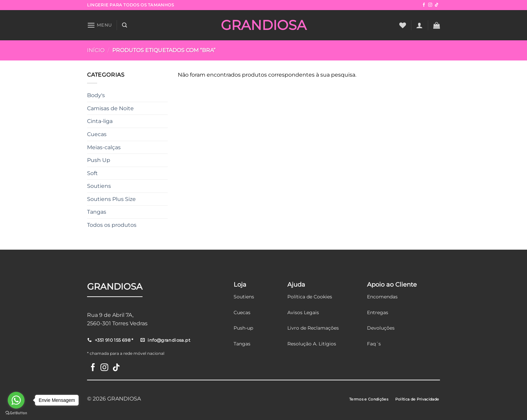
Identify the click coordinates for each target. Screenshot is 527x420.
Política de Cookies (310, 297)
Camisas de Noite (110, 108)
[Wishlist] (403, 25)
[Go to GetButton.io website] (16, 413)
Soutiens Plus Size (111, 199)
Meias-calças (104, 147)
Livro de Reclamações (313, 328)
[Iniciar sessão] (419, 25)
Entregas (378, 312)
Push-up (243, 328)
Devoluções (381, 328)
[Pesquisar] (125, 25)
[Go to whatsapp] (16, 400)
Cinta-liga (100, 121)
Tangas (97, 212)
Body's (96, 95)
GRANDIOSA (264, 25)
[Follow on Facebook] (424, 5)
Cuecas (97, 134)
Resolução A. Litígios (312, 344)
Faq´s (374, 344)
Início (96, 50)
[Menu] (99, 25)
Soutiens (99, 186)
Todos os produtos (112, 225)
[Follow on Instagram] (430, 5)
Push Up (99, 160)
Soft (92, 173)
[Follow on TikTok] (437, 5)
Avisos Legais (303, 312)
